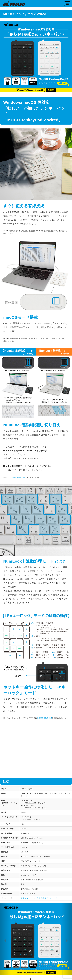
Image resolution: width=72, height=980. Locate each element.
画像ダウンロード (28, 898)
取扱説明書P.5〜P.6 (19, 477)
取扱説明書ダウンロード (47, 898)
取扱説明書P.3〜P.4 (44, 718)
